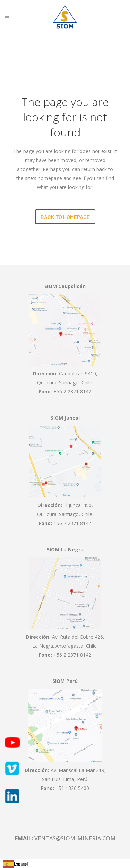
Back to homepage (65, 217)
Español (16, 863)
